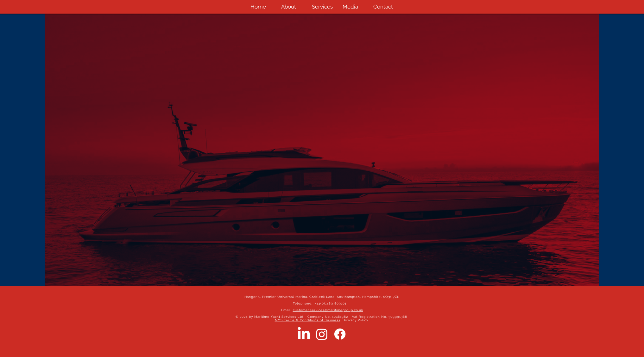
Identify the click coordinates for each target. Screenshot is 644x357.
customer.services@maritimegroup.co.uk (328, 310)
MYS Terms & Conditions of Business (308, 320)
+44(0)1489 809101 (331, 303)
